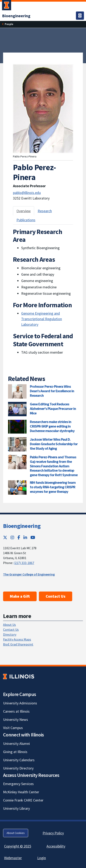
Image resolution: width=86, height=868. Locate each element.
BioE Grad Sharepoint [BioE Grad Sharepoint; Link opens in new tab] (18, 644)
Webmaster (13, 858)
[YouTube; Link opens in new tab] (33, 537)
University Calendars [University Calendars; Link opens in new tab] (19, 760)
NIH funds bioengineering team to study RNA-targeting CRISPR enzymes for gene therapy (53, 487)
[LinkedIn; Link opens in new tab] (25, 537)
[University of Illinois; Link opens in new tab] (19, 676)
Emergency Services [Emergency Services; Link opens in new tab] (18, 784)
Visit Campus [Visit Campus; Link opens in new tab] (13, 728)
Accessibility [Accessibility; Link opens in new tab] (56, 846)
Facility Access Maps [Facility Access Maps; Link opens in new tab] (17, 639)
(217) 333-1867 (24, 563)
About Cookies (16, 833)
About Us (9, 625)
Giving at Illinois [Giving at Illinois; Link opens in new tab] (15, 752)
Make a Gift (20, 596)
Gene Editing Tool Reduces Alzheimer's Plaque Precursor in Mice (53, 408)
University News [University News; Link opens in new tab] (16, 720)
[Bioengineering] (16, 16)
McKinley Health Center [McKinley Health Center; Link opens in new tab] (21, 792)
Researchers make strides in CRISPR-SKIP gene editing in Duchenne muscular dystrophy (52, 426)
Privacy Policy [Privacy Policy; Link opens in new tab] (53, 833)
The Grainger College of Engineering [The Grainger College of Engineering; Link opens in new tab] (29, 574)
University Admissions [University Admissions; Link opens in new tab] (20, 703)
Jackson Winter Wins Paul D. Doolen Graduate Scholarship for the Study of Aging (54, 444)
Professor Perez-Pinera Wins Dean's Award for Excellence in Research (52, 391)
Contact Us (56, 596)
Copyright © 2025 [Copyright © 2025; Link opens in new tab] (18, 846)
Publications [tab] (26, 220)
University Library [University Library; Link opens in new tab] (16, 808)
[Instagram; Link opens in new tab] (12, 537)
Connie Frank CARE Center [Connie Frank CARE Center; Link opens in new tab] (23, 800)
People (9, 24)
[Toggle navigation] (80, 16)
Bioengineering (22, 526)
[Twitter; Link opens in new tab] (5, 537)
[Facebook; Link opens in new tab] (19, 537)
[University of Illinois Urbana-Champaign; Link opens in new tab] (7, 6)
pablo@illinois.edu (27, 193)
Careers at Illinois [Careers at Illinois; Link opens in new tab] (16, 711)
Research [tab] (45, 211)
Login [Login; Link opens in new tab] (42, 858)
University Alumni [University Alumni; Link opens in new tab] (16, 744)
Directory (10, 634)
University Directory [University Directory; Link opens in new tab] (18, 768)
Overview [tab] (24, 211)
